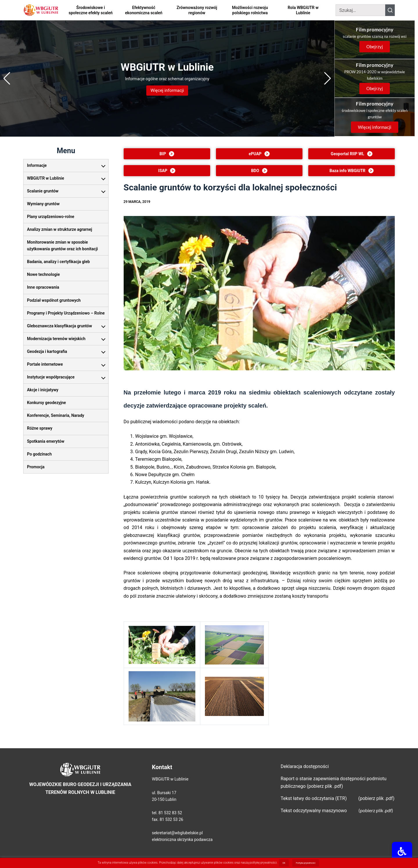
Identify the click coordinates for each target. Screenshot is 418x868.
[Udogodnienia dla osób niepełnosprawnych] (403, 853)
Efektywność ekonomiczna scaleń (144, 10)
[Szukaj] (360, 10)
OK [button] (284, 863)
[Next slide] (328, 78)
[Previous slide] (7, 78)
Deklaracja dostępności (305, 766)
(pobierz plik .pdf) (376, 810)
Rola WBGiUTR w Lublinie (303, 10)
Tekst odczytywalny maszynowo (314, 811)
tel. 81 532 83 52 (167, 813)
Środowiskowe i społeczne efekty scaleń (90, 10)
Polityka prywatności (306, 863)
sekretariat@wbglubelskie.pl (177, 833)
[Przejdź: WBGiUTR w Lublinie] (167, 78)
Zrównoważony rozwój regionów (197, 10)
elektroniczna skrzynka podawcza (182, 840)
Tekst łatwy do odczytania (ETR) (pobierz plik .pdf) (338, 798)
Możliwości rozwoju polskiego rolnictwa (250, 10)
